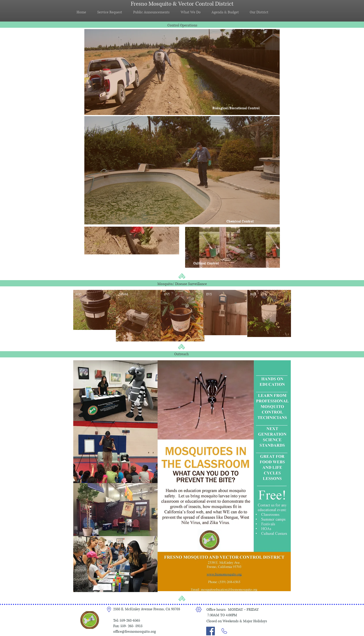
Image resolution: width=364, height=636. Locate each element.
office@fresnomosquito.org (135, 632)
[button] (154, 12)
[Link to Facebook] (211, 631)
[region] (182, 72)
